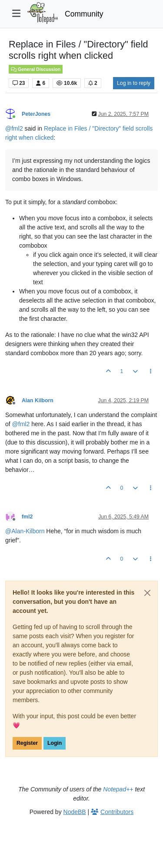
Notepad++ (118, 789)
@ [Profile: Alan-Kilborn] (25, 531)
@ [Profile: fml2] (14, 128)
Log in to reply (134, 83)
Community (84, 14)
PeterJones (36, 114)
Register (27, 743)
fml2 (27, 517)
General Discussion (36, 69)
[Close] (147, 593)
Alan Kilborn (38, 400)
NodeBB (75, 812)
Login (55, 743)
